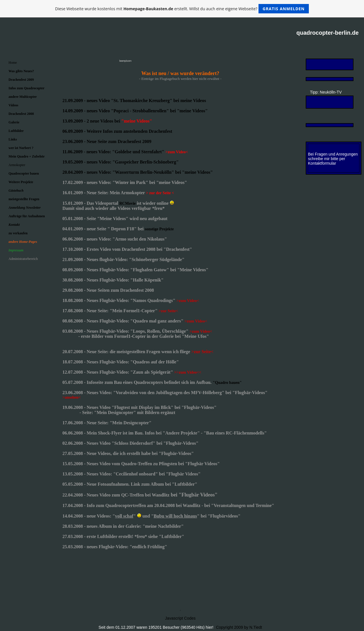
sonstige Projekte (159, 229)
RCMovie (127, 203)
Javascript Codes (180, 618)
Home (13, 63)
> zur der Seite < (160, 193)
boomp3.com (125, 61)
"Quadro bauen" (227, 383)
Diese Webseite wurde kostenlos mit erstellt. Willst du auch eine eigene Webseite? (182, 9)
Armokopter (17, 165)
